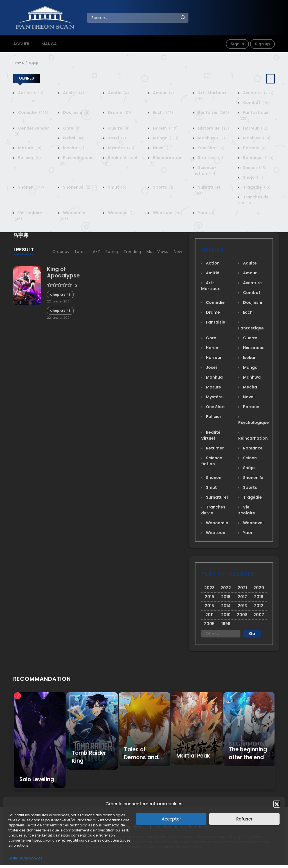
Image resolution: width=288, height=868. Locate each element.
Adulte (73, 93)
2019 (209, 597)
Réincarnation (253, 438)
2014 (226, 606)
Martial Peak (193, 756)
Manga (165, 138)
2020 (259, 588)
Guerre (118, 128)
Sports (163, 187)
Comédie (33, 112)
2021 (242, 588)
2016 (259, 597)
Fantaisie (213, 112)
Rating (112, 252)
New (178, 252)
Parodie (254, 148)
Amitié (118, 93)
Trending (132, 252)
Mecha (73, 148)
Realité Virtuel (211, 435)
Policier (29, 158)
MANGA (49, 44)
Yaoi (206, 213)
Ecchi (163, 112)
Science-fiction (205, 170)
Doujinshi (76, 112)
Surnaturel (216, 497)
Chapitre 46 (60, 295)
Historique (213, 128)
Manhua (211, 138)
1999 (226, 624)
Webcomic (217, 523)
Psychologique (254, 422)
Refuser (244, 819)
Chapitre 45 (60, 311)
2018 (226, 597)
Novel (161, 148)
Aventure (258, 93)
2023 (209, 588)
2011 (209, 615)
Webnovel (121, 213)
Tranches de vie (253, 200)
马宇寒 (33, 63)
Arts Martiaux (211, 286)
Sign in (237, 44)
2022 (226, 588)
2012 (259, 606)
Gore (71, 128)
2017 (242, 597)
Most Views (157, 252)
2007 (259, 615)
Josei (117, 138)
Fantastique (251, 328)
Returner (210, 158)
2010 (226, 615)
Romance (258, 158)
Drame (120, 112)
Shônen (31, 187)
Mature (29, 148)
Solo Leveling (37, 779)
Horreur (255, 128)
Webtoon (168, 213)
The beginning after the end (248, 753)
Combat (256, 103)
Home (19, 63)
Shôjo (253, 177)
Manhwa (256, 138)
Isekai (73, 138)
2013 (242, 606)
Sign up (262, 44)
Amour (163, 93)
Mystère (121, 148)
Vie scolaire (247, 510)
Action (30, 93)
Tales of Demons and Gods (141, 757)
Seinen (254, 168)
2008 (242, 615)
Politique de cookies (25, 858)
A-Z (96, 252)
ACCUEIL (22, 44)
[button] (277, 804)
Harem (165, 128)
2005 (209, 624)
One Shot (211, 148)
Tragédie (256, 187)
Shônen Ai (76, 187)
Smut (117, 187)
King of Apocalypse (63, 272)
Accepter (171, 819)
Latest (81, 252)
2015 (209, 606)
